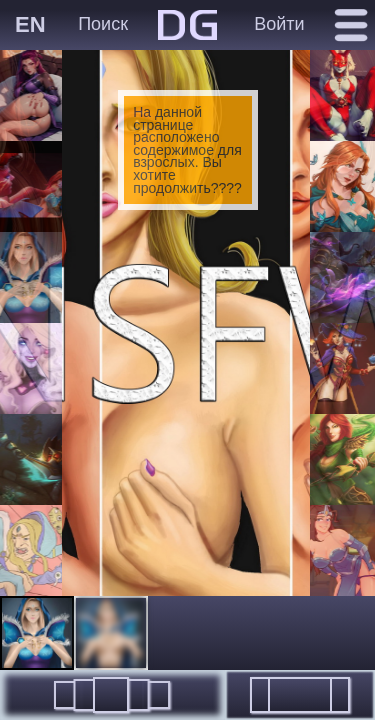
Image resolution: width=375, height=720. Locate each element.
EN (30, 24)
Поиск (103, 24)
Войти (279, 24)
